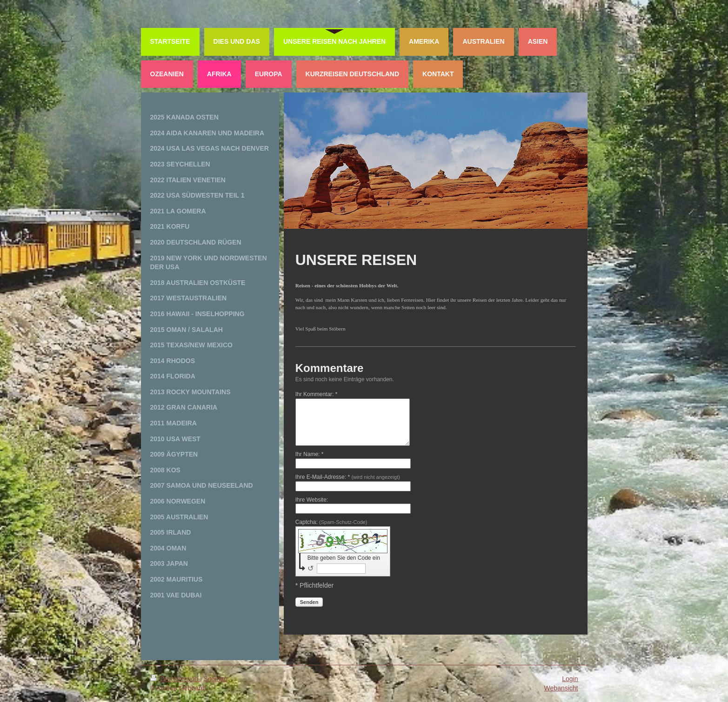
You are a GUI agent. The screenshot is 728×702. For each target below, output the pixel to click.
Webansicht (561, 688)
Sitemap (216, 679)
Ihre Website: (312, 500)
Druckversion (175, 679)
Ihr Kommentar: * (317, 394)
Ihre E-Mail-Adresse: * (348, 477)
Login (570, 679)
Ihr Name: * (310, 454)
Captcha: (331, 522)
